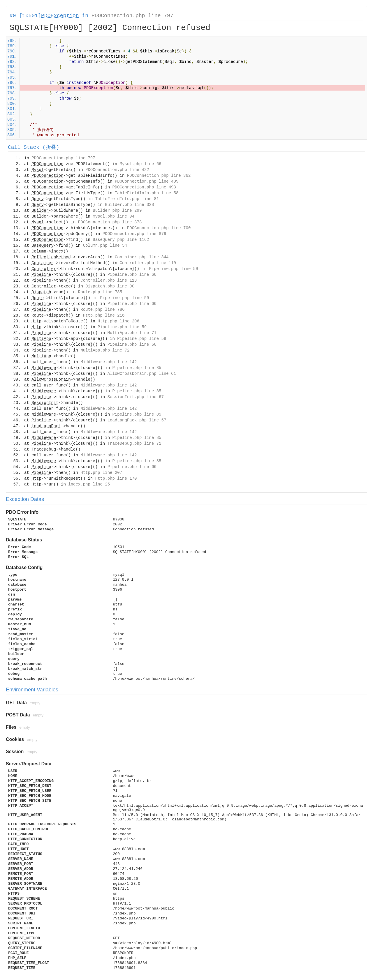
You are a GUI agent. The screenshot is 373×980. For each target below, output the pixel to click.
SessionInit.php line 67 (136, 397)
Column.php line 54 (105, 246)
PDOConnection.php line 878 (110, 222)
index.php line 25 (89, 484)
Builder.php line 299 (117, 211)
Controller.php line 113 (109, 280)
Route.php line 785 (100, 292)
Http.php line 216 (104, 315)
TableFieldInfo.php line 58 (147, 193)
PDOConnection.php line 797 (132, 16)
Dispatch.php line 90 (110, 286)
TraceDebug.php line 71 (134, 444)
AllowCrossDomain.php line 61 (142, 374)
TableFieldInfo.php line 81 (127, 199)
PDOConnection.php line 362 (159, 176)
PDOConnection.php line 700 (159, 228)
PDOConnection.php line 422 (117, 170)
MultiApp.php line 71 (132, 333)
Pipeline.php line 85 (137, 368)
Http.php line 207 (101, 473)
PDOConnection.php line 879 (134, 234)
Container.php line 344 (142, 257)
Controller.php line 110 (148, 263)
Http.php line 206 (118, 321)
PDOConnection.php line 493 (144, 187)
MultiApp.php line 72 (105, 350)
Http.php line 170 (116, 478)
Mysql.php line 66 (141, 164)
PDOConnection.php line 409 (147, 181)
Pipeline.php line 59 (174, 269)
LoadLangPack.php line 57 (137, 420)
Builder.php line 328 (129, 205)
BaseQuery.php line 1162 (121, 240)
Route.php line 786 (102, 310)
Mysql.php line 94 (114, 216)
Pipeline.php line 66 (132, 275)
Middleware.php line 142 (109, 362)
